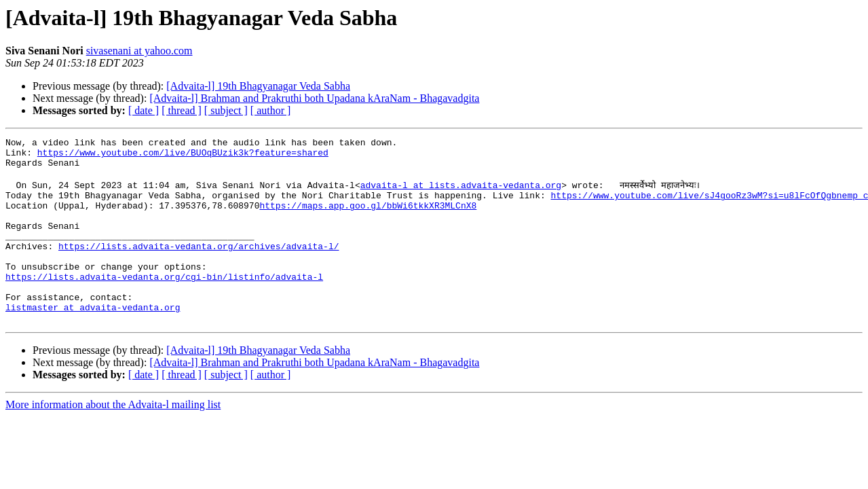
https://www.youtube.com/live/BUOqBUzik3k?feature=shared (183, 156)
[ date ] (144, 110)
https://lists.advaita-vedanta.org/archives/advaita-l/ (199, 266)
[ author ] (271, 110)
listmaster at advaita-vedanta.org (93, 340)
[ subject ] (226, 110)
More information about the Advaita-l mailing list (113, 439)
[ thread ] (182, 110)
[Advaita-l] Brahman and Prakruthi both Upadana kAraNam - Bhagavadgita (314, 98)
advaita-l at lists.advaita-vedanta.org (461, 193)
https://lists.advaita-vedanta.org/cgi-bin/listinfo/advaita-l (164, 303)
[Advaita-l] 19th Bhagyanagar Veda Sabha (258, 86)
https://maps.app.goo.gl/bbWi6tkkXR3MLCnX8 (368, 217)
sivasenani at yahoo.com (139, 51)
